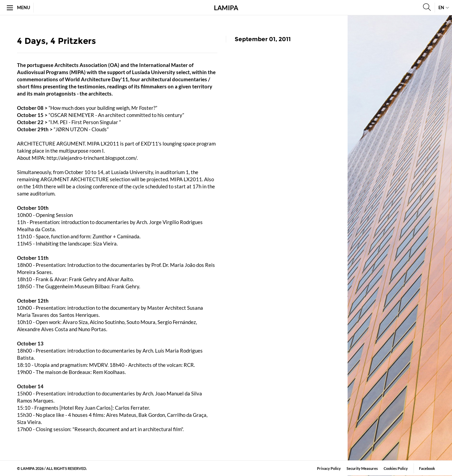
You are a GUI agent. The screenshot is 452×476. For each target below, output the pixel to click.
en (441, 7)
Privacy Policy (329, 468)
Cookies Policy (396, 468)
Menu (18, 7)
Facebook (427, 468)
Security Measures (362, 468)
